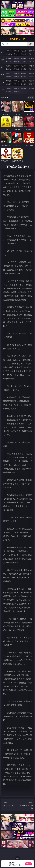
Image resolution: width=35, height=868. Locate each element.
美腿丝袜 (9, 77)
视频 (2, 60)
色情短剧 (16, 92)
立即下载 (28, 864)
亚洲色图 (16, 73)
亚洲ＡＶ (9, 58)
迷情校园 (9, 84)
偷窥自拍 (9, 73)
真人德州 (16, 51)
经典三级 (16, 69)
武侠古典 (31, 81)
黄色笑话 (24, 84)
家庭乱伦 (16, 81)
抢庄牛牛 (31, 54)
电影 (2, 67)
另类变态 (31, 69)
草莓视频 (24, 88)
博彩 (2, 52)
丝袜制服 (16, 62)
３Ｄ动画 (31, 58)
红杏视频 (9, 92)
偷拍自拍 (16, 66)
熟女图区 (24, 77)
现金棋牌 (24, 54)
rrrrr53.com (17, 39)
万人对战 (24, 51)
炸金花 (16, 54)
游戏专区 (31, 51)
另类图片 (31, 77)
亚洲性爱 (9, 66)
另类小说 (16, 84)
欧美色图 (24, 73)
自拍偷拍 (16, 58)
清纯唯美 (16, 77)
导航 (2, 90)
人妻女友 (24, 81)
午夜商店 (16, 88)
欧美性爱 (31, 66)
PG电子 (9, 51)
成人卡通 (24, 66)
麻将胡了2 (9, 54)
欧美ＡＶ (24, 58)
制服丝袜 (9, 69)
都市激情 (9, 81)
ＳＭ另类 (31, 62)
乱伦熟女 (24, 69)
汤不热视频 (31, 88)
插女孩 (9, 88)
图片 (2, 75)
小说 (2, 82)
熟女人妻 (9, 62)
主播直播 (24, 62)
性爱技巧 (31, 84)
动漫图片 (31, 73)
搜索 (31, 44)
